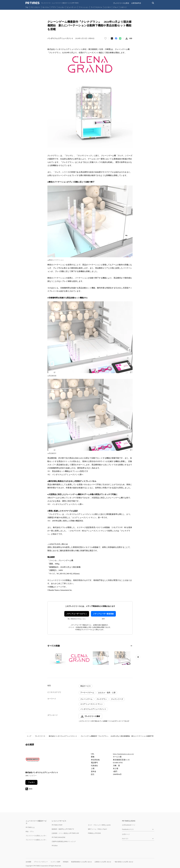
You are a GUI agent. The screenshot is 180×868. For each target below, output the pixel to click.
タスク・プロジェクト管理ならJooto (99, 825)
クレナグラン (102, 699)
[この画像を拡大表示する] (58, 658)
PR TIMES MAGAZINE (58, 837)
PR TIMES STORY (57, 825)
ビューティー (72, 7)
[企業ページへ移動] (33, 760)
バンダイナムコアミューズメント (93, 709)
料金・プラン (30, 831)
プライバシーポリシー (41, 862)
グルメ (115, 7)
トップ (29, 736)
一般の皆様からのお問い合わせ (124, 862)
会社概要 (28, 862)
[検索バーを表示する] (153, 3)
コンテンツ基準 (55, 862)
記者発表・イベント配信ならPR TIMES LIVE (65, 833)
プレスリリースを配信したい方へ (36, 840)
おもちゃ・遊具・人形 (107, 693)
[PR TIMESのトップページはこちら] (52, 3)
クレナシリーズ (117, 699)
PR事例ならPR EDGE (94, 833)
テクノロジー (35, 7)
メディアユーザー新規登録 (103, 614)
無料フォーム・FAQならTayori (97, 829)
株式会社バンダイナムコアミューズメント (63, 736)
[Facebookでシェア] (116, 38)
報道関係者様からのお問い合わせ (82, 862)
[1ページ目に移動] (131, 646)
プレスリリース (40, 736)
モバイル (46, 7)
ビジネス (108, 7)
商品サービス (86, 686)
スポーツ (123, 7)
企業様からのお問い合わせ (103, 862)
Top (27, 7)
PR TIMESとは (30, 827)
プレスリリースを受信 (121, 3)
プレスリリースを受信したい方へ (36, 836)
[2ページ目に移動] (132, 646)
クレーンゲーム (86, 699)
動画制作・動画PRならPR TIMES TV (63, 829)
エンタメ (61, 7)
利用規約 (66, 862)
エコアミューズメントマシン (92, 704)
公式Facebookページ (129, 825)
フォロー (31, 782)
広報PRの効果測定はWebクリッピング (64, 841)
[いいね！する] (105, 38)
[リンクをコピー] (131, 38)
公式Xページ (126, 834)
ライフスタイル (96, 7)
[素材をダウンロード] (127, 38)
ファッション (84, 7)
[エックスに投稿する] (112, 38)
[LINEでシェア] (120, 38)
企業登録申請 (136, 3)
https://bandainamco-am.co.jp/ (123, 754)
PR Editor (55, 846)
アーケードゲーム (87, 693)
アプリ (53, 7)
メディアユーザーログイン (77, 614)
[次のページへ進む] (138, 657)
